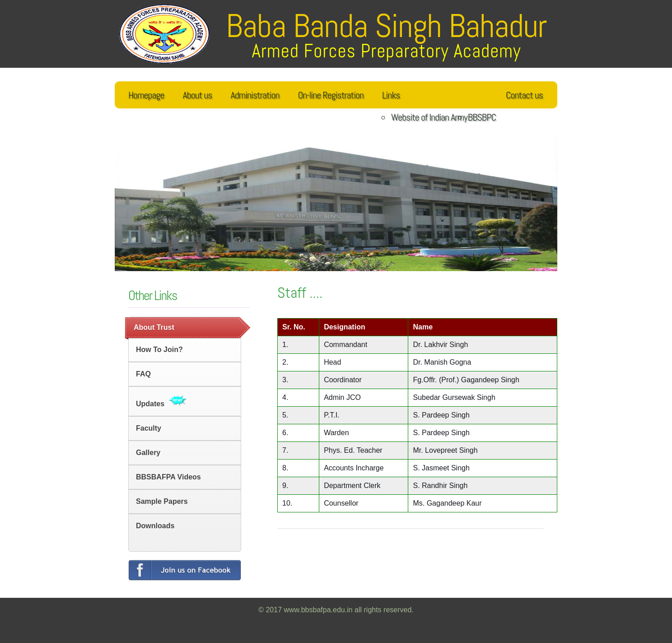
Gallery (148, 453)
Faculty (149, 428)
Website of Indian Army (429, 117)
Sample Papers (162, 501)
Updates (161, 401)
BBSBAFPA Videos (168, 477)
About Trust (154, 327)
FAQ (143, 374)
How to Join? (159, 350)
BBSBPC (482, 117)
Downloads (155, 526)
